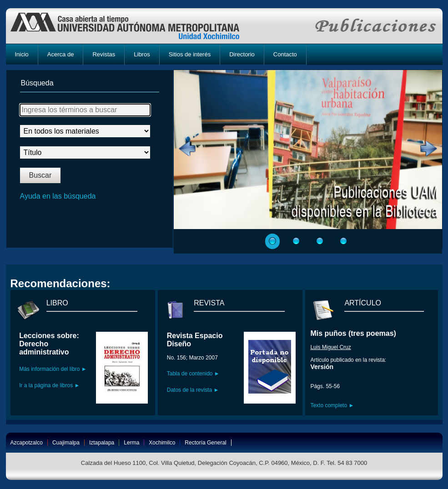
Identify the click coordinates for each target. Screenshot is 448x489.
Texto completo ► (332, 405)
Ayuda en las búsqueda (58, 196)
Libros (142, 54)
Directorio (242, 54)
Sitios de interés (190, 54)
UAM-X (133, 26)
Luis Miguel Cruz (330, 347)
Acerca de (61, 54)
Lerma (131, 443)
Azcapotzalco (27, 443)
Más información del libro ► (53, 369)
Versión (322, 367)
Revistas (104, 54)
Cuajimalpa (66, 443)
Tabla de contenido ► (193, 374)
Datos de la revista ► (193, 390)
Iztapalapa (102, 443)
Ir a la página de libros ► (49, 385)
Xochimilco (162, 443)
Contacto (285, 54)
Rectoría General (205, 443)
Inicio (22, 54)
